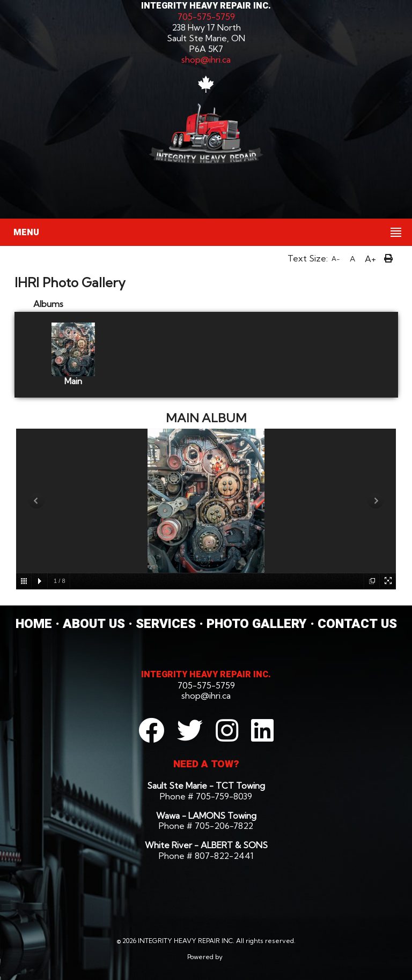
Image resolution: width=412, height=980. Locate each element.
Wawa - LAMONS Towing (206, 816)
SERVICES (166, 624)
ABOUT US (94, 624)
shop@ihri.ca (206, 59)
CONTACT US (357, 624)
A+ (370, 259)
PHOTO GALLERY (257, 624)
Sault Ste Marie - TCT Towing (206, 786)
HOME (34, 624)
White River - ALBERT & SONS (206, 845)
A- (336, 259)
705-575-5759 (206, 17)
